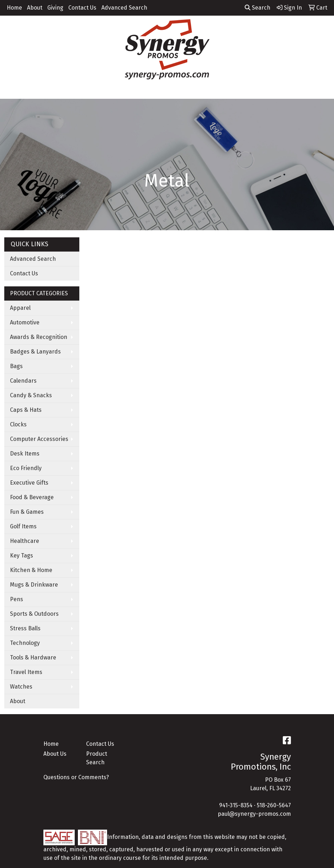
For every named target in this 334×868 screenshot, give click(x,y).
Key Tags (22, 556)
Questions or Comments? (76, 777)
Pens (17, 599)
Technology (25, 643)
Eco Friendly (26, 468)
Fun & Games (27, 512)
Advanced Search (124, 8)
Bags (16, 366)
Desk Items (25, 454)
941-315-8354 (236, 805)
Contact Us (82, 8)
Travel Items (26, 672)
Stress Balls (25, 628)
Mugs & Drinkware (34, 585)
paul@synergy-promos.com (254, 814)
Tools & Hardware (33, 657)
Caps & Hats (26, 410)
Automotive (25, 322)
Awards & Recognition (39, 337)
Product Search (97, 758)
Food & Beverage (32, 497)
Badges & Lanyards (35, 352)
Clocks (18, 424)
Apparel (20, 308)
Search (258, 8)
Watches (21, 687)
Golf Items (23, 526)
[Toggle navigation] (11, 91)
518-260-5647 (274, 805)
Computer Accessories (39, 439)
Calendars (23, 381)
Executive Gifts (29, 483)
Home (14, 8)
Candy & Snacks (31, 395)
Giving (55, 8)
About (35, 8)
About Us (55, 754)
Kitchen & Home (31, 570)
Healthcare (25, 541)
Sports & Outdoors (34, 614)
